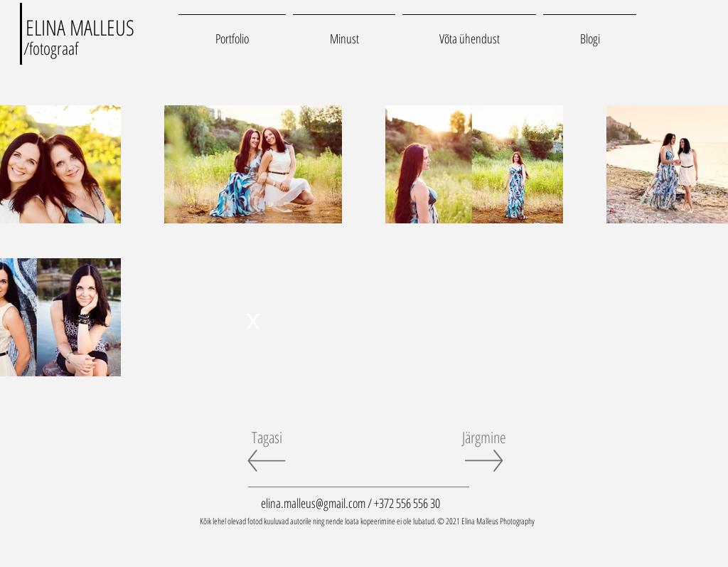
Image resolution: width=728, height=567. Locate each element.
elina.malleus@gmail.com (313, 503)
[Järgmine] (484, 437)
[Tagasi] (267, 437)
